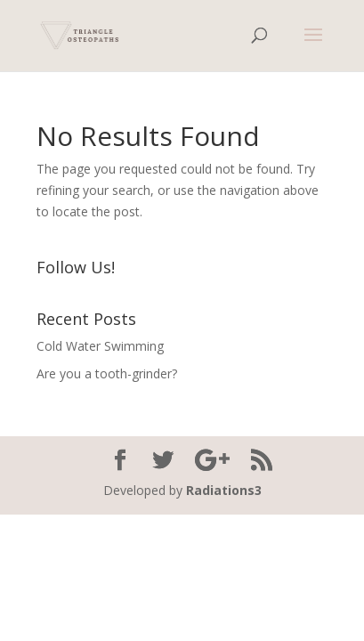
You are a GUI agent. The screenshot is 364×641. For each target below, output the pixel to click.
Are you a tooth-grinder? (107, 373)
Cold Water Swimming (100, 346)
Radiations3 (224, 490)
